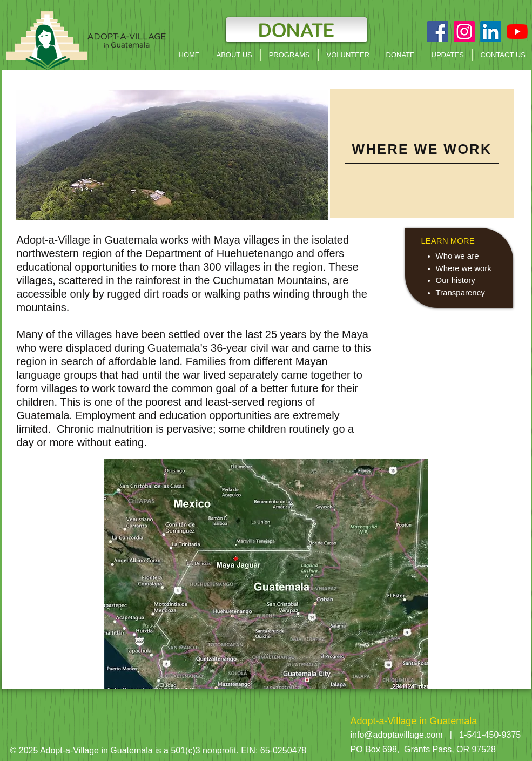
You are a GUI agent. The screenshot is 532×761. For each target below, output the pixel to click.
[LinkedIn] (491, 32)
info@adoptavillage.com (397, 735)
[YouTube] (517, 32)
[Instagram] (464, 32)
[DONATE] (297, 30)
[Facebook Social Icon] (438, 32)
